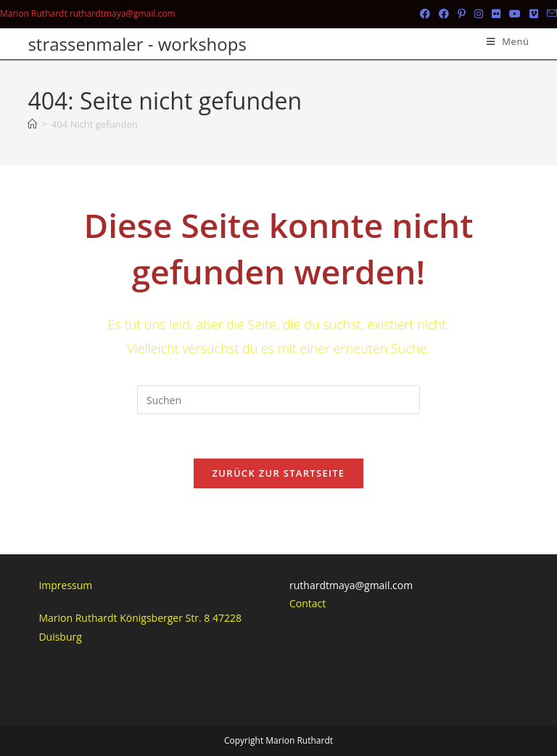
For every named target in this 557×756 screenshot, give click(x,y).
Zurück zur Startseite (279, 473)
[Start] (32, 124)
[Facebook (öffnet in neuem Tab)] (425, 14)
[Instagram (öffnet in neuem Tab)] (479, 14)
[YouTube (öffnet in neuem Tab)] (515, 14)
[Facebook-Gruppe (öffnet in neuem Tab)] (444, 14)
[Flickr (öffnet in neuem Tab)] (496, 14)
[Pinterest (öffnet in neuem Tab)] (462, 14)
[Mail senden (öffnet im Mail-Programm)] (550, 14)
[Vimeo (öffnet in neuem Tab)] (534, 14)
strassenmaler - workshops (137, 44)
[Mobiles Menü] (508, 41)
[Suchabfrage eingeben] (278, 400)
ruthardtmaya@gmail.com (351, 585)
